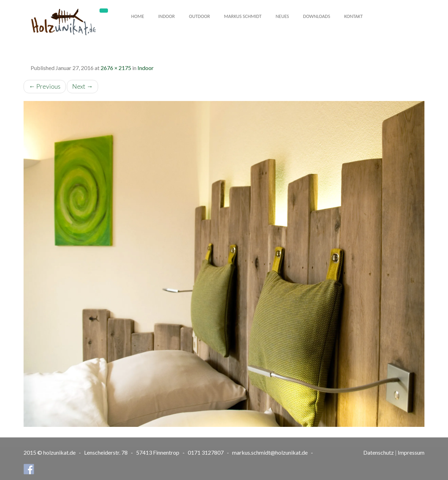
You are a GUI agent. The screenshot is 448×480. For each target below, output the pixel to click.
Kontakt (354, 16)
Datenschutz (379, 452)
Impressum (411, 452)
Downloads (317, 16)
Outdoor (199, 16)
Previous (45, 86)
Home (138, 16)
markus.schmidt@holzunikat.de (270, 452)
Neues (282, 16)
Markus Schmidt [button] (243, 16)
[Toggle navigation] (104, 11)
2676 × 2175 (116, 68)
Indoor (167, 16)
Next (82, 86)
